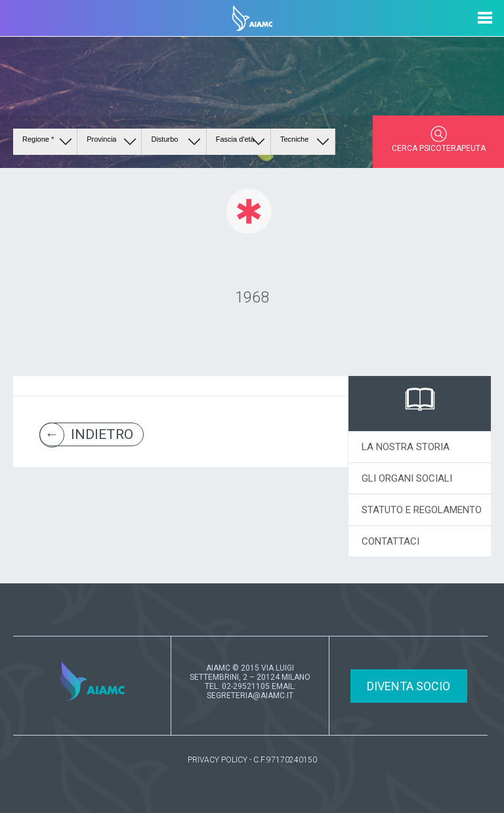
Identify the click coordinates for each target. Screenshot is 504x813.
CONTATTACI (390, 541)
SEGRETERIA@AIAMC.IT (250, 696)
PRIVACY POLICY (218, 760)
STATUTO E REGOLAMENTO (422, 510)
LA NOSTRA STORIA (406, 447)
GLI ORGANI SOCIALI (407, 478)
